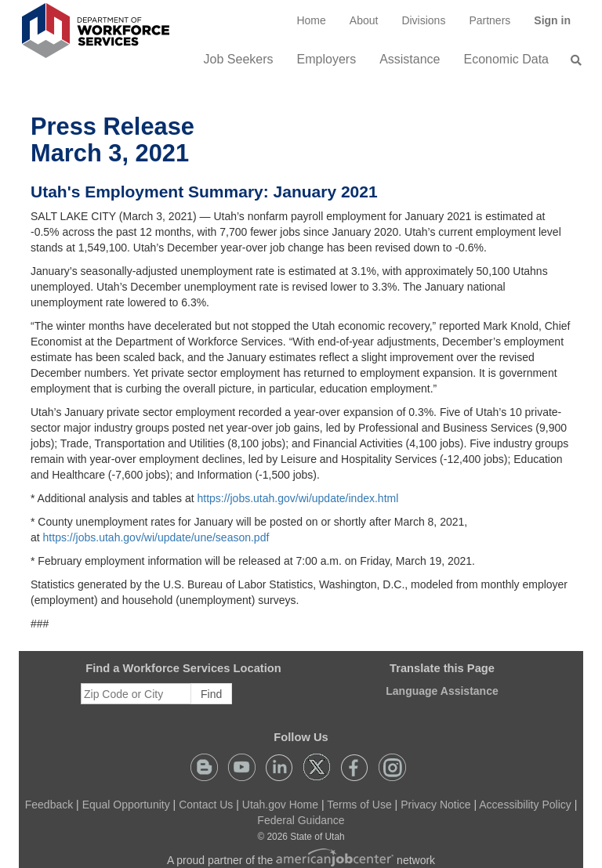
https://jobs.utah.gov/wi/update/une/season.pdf (156, 537)
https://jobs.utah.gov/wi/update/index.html (297, 498)
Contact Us (206, 805)
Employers (327, 59)
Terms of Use (359, 805)
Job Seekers (239, 59)
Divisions (423, 20)
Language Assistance (442, 691)
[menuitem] (311, 20)
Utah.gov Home (280, 805)
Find (211, 694)
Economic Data (507, 59)
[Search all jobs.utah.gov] (571, 60)
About (364, 20)
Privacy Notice (435, 805)
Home (311, 20)
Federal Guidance (301, 820)
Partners (490, 20)
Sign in (558, 26)
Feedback (49, 805)
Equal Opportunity (126, 805)
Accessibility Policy (525, 805)
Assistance (410, 59)
